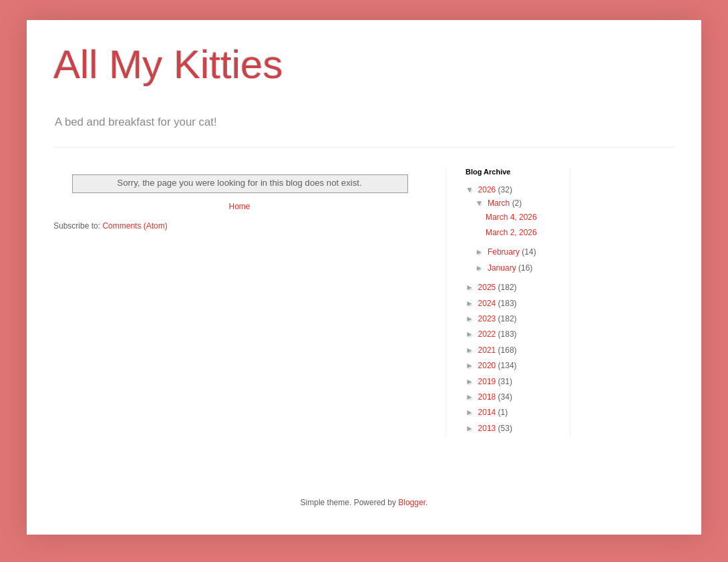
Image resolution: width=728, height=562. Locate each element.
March (500, 203)
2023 (488, 319)
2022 (488, 334)
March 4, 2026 (511, 217)
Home (239, 206)
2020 (488, 366)
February (505, 252)
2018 (488, 397)
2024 (488, 303)
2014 (488, 412)
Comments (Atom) (135, 226)
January (503, 268)
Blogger (412, 503)
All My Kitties (168, 64)
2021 (488, 350)
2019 (488, 382)
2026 (488, 190)
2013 (488, 428)
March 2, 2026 (511, 233)
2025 (488, 287)
